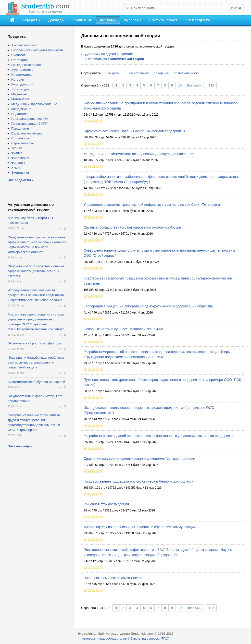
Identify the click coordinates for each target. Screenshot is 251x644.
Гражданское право (26, 65)
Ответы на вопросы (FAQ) (150, 638)
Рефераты (31, 20)
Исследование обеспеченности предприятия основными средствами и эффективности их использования (36, 295)
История (18, 79)
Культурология (22, 84)
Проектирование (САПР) (30, 124)
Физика (17, 153)
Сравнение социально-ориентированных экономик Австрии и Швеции (139, 459)
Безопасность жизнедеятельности (37, 50)
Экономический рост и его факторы (35, 343)
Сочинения (82, 20)
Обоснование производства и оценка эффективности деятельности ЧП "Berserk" (36, 271)
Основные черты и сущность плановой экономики (123, 329)
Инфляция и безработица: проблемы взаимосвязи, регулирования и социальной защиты (36, 362)
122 (211, 85)
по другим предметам (109, 54)
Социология (20, 138)
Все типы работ (163, 20)
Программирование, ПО (30, 119)
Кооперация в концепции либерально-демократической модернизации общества (148, 306)
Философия (20, 158)
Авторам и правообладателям (105, 638)
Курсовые (133, 20)
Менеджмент (21, 109)
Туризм (17, 148)
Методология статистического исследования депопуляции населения (139, 154)
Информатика (22, 75)
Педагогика (20, 114)
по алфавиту (139, 73)
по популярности (186, 73)
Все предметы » (21, 180)
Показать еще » (20, 446)
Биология (18, 55)
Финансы (18, 163)
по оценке (161, 73)
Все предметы (198, 20)
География (19, 60)
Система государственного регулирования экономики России (132, 227)
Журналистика (22, 70)
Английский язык (24, 45)
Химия (16, 168)
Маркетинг (19, 94)
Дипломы (108, 20)
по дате (113, 73)
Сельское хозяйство (26, 133)
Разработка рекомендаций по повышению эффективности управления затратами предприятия (159, 436)
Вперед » (194, 85)
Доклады (56, 20)
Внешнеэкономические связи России (113, 578)
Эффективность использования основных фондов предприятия (134, 131)
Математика (20, 99)
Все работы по (115, 59)
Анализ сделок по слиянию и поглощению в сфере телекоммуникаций (140, 527)
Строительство (23, 143)
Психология (20, 128)
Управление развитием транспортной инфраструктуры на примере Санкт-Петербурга (152, 205)
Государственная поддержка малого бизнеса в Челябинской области (138, 481)
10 (180, 85)
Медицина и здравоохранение (34, 104)
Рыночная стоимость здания (106, 504)
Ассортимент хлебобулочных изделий (36, 382)
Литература (20, 89)
